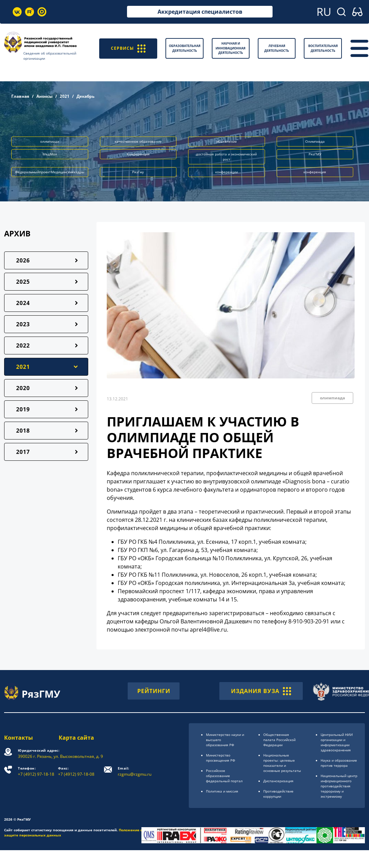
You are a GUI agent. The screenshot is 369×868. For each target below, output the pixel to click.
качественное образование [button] (138, 141)
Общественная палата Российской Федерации (279, 740)
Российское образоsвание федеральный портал (224, 776)
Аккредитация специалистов (200, 12)
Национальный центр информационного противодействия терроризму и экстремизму (339, 786)
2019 (23, 409)
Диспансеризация (278, 781)
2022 (23, 345)
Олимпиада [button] (315, 141)
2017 (23, 452)
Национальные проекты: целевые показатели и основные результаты (282, 763)
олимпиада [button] (50, 141)
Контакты (19, 738)
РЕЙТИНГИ (154, 691)
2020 (23, 388)
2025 (23, 282)
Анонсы (44, 96)
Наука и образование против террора (339, 763)
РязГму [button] (138, 172)
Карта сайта (76, 738)
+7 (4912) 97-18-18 (36, 771)
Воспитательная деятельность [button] (323, 48)
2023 (23, 324)
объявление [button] (226, 141)
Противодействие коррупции (278, 794)
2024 (23, 303)
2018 (23, 431)
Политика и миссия (222, 791)
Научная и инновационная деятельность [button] (230, 48)
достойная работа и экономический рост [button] (226, 157)
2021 (65, 96)
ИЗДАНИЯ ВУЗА (261, 691)
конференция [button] (315, 172)
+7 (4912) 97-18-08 (76, 771)
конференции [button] (227, 172)
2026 (23, 260)
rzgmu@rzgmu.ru (135, 771)
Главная (20, 96)
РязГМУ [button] (315, 154)
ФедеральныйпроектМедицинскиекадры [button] (50, 172)
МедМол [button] (50, 154)
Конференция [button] (138, 154)
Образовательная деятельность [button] (185, 48)
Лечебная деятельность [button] (277, 48)
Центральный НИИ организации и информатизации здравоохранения (337, 742)
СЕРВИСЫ (128, 48)
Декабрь (85, 96)
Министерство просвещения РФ (221, 758)
